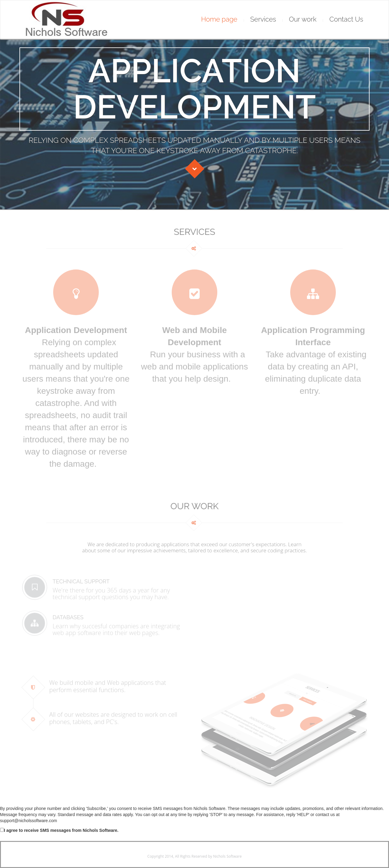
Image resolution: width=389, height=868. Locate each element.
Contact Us (346, 19)
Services (263, 19)
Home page (219, 19)
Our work (303, 19)
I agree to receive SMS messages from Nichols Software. (59, 830)
